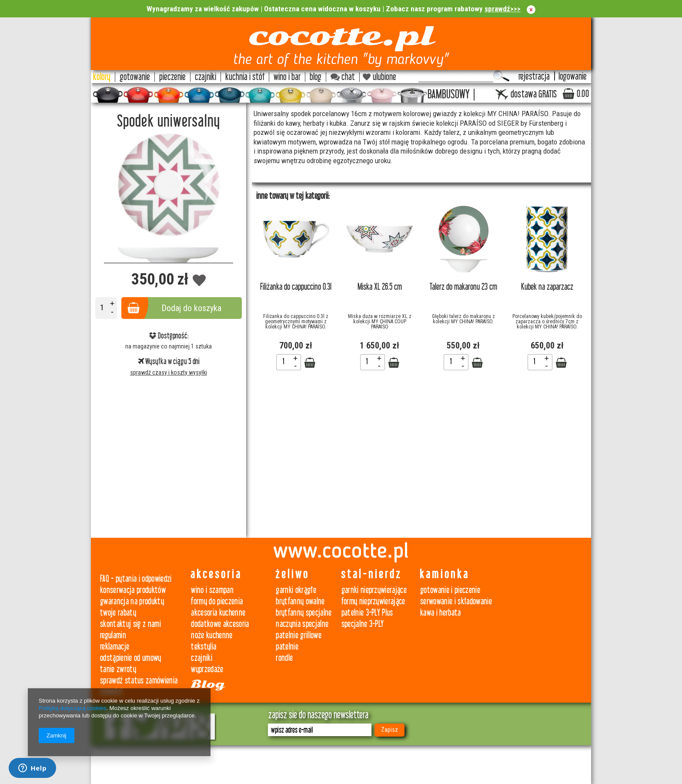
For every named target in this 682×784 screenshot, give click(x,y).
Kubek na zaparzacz (547, 287)
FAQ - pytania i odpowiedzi (136, 579)
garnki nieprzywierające (374, 590)
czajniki (202, 658)
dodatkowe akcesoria (220, 624)
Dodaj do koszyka (191, 308)
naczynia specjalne (302, 624)
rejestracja (534, 77)
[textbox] (456, 76)
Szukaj (501, 76)
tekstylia (204, 647)
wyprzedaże (207, 669)
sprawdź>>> (503, 9)
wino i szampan (212, 590)
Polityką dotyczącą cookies (72, 708)
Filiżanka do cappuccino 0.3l (296, 287)
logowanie (573, 77)
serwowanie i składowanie (456, 601)
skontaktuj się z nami (130, 624)
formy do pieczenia (217, 601)
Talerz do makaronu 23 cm (463, 287)
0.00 (583, 94)
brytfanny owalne (300, 601)
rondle (284, 658)
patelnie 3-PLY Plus (367, 613)
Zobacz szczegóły (310, 363)
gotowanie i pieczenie (450, 590)
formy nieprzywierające (373, 601)
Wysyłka (153, 362)
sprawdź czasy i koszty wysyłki (169, 372)
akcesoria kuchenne (218, 613)
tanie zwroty (118, 669)
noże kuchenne (212, 635)
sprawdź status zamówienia (139, 681)
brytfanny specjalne (304, 613)
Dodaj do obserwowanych (199, 281)
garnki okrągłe (296, 590)
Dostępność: (169, 336)
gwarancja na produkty (132, 601)
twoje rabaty (118, 613)
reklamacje (115, 647)
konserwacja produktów (133, 590)
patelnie (287, 647)
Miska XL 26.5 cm (380, 287)
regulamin (113, 635)
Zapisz (389, 730)
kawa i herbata (441, 613)
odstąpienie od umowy (131, 658)
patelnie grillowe (299, 635)
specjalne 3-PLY (363, 624)
